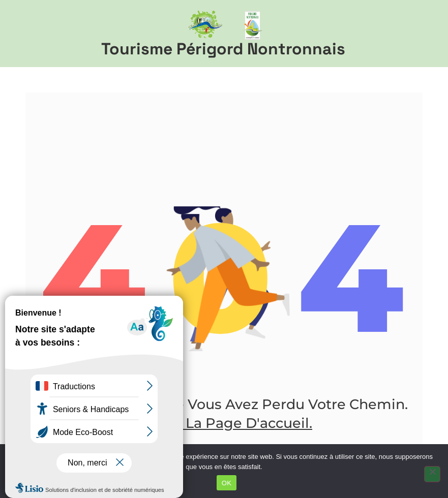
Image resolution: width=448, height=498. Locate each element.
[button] (423, 34)
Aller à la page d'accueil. (224, 423)
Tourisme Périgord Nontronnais (223, 49)
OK (227, 483)
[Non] (432, 474)
